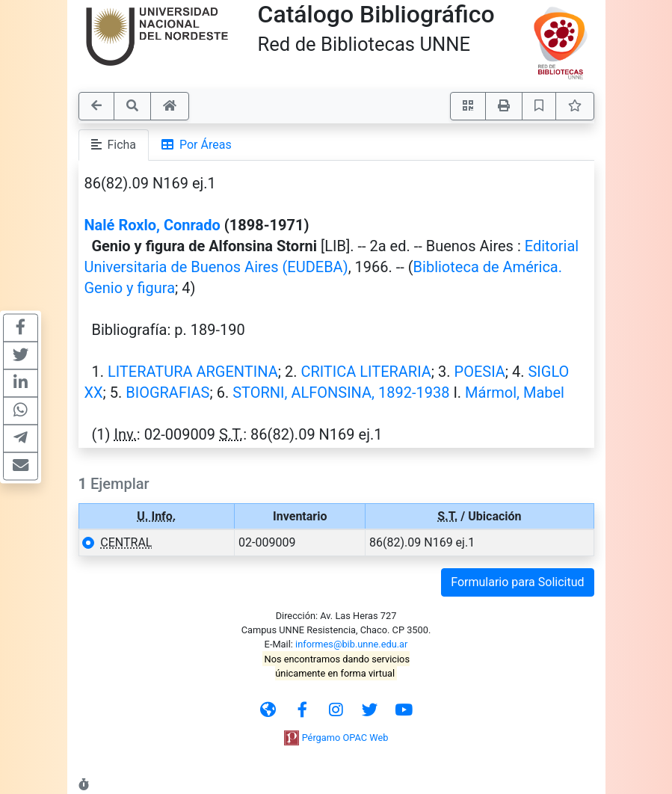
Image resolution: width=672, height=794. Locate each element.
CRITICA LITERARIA (366, 372)
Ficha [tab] (114, 145)
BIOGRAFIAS (167, 393)
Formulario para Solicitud (517, 582)
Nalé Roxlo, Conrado (152, 225)
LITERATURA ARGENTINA (193, 372)
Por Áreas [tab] (197, 145)
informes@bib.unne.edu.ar (351, 644)
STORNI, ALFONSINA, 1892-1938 (341, 393)
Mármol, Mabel (515, 393)
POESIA (480, 372)
